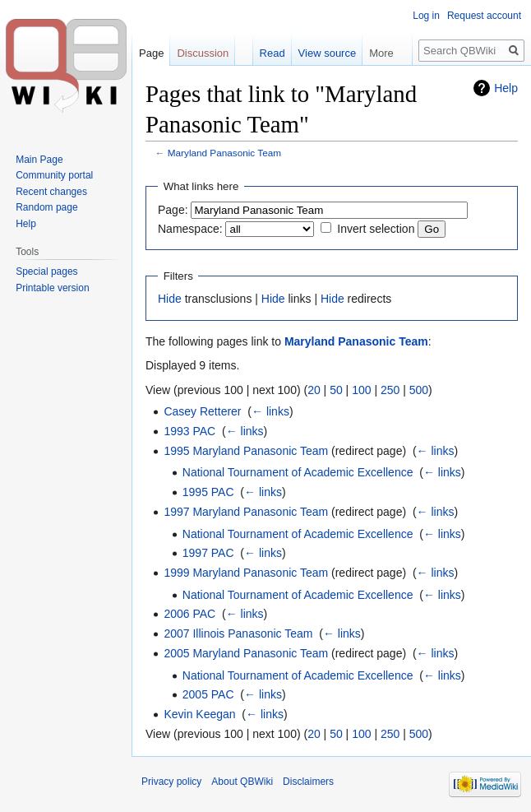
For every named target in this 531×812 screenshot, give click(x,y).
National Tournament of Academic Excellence (298, 472)
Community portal (54, 175)
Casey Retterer (202, 411)
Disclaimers (308, 782)
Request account (484, 16)
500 (419, 390)
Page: (173, 210)
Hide (170, 299)
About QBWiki (242, 782)
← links (270, 411)
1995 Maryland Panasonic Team (246, 451)
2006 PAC (189, 614)
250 (390, 390)
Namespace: (190, 229)
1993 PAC (189, 431)
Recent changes (51, 192)
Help (506, 88)
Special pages (46, 271)
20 (314, 390)
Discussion (203, 53)
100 (361, 390)
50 (336, 390)
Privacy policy (171, 782)
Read (272, 53)
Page (151, 53)
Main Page (39, 160)
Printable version (52, 288)
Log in (426, 16)
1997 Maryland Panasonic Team (246, 512)
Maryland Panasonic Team (224, 153)
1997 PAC (208, 553)
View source (328, 53)
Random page (46, 207)
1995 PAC (208, 492)
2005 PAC (208, 694)
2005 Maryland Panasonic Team (246, 653)
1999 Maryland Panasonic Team (246, 573)
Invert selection (376, 229)
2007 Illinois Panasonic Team (238, 633)
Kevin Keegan (199, 714)
